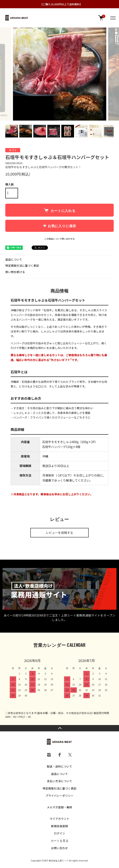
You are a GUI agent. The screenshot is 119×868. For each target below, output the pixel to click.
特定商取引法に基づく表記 (22, 266)
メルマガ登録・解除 (59, 807)
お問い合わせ (60, 848)
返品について (14, 259)
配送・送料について (59, 766)
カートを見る (60, 841)
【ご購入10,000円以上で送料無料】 (61, 4)
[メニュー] (113, 18)
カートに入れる (59, 210)
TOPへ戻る (59, 728)
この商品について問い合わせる (59, 239)
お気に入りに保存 (59, 226)
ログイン (59, 833)
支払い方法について (59, 781)
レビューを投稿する (59, 533)
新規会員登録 (60, 826)
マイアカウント (59, 819)
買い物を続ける (15, 272)
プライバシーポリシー (59, 796)
